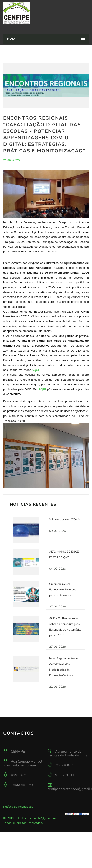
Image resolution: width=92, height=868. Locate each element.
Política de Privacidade (18, 807)
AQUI (35, 370)
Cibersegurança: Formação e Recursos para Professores (63, 590)
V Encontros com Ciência (65, 520)
